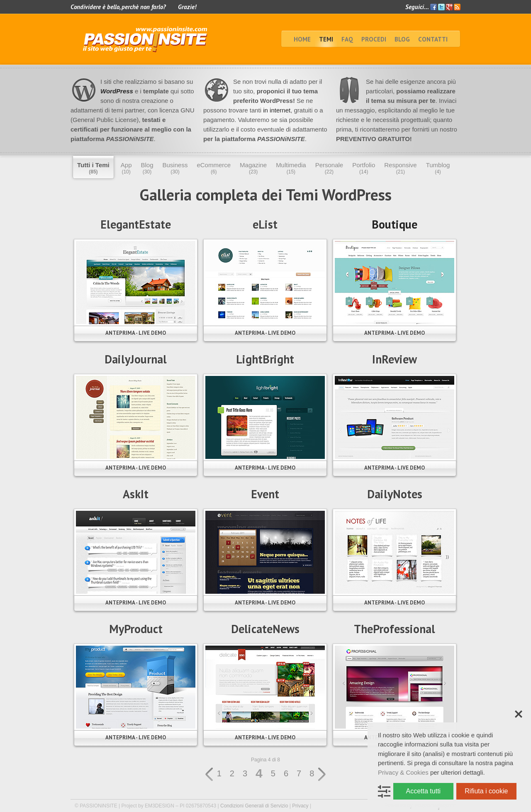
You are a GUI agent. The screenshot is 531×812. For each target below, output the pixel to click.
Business (175, 168)
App (126, 168)
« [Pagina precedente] (209, 774)
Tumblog (438, 168)
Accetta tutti (424, 791)
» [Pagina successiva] (322, 774)
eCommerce (214, 168)
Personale (329, 168)
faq (347, 39)
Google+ (449, 7)
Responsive (400, 168)
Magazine (253, 168)
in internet (276, 110)
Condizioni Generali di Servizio (254, 806)
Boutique (395, 224)
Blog (147, 168)
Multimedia (291, 168)
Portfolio (364, 168)
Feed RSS (457, 7)
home (302, 39)
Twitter (441, 7)
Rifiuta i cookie (486, 791)
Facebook (434, 7)
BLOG (402, 39)
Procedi (374, 39)
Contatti (433, 39)
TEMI (326, 39)
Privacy (300, 806)
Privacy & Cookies (403, 772)
